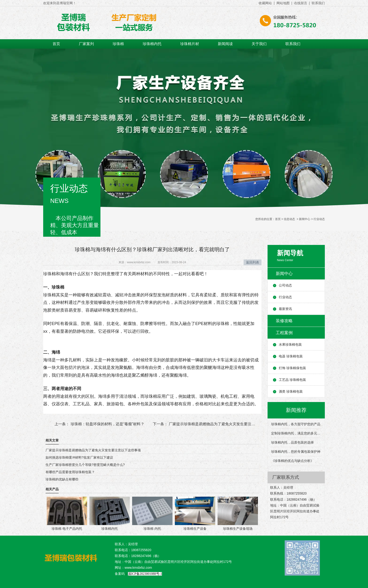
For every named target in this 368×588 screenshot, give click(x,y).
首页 (56, 44)
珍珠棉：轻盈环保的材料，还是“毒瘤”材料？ (107, 424)
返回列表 (253, 262)
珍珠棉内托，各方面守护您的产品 (296, 424)
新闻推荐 (296, 410)
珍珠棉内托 (152, 44)
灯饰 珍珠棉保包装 (292, 368)
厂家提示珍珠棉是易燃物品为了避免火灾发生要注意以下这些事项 (223, 424)
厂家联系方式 (286, 477)
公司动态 (285, 285)
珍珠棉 (118, 44)
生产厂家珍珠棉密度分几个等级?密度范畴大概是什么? (85, 465)
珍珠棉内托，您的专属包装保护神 (296, 452)
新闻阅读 (225, 44)
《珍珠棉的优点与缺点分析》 (292, 461)
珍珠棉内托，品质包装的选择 (292, 442)
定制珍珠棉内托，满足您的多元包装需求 (296, 433)
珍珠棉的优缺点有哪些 (62, 479)
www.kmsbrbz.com (139, 262)
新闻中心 (305, 219)
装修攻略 (284, 321)
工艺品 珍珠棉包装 (292, 380)
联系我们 (293, 44)
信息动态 (289, 219)
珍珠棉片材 (190, 44)
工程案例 (284, 333)
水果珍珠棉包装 (290, 344)
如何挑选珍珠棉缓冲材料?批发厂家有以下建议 (79, 457)
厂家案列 (86, 44)
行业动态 (285, 297)
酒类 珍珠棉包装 (291, 391)
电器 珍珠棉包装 (291, 356)
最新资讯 (285, 309)
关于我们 (259, 44)
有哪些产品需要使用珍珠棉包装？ (70, 472)
